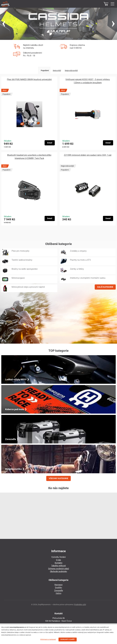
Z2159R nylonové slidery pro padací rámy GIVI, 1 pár (88, 155)
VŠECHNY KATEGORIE (58, 478)
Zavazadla (59, 590)
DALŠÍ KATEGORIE (105, 287)
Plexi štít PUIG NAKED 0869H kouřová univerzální (29, 79)
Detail (50, 143)
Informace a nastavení (48, 639)
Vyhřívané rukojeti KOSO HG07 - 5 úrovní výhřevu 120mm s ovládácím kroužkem (88, 81)
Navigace (58, 585)
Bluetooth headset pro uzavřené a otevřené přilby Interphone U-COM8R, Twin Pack (29, 157)
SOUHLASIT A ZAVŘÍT (68, 639)
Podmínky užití (80, 605)
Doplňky (58, 588)
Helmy (59, 593)
